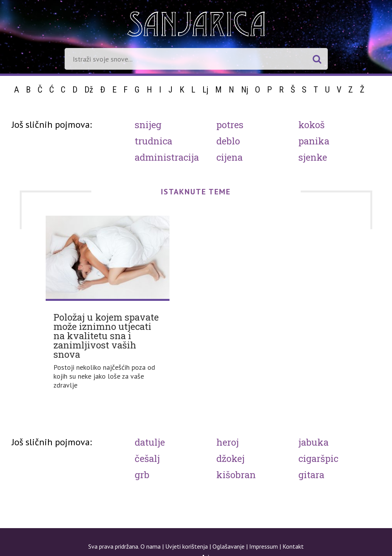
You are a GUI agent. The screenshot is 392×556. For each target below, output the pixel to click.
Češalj (147, 458)
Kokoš (312, 125)
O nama (151, 546)
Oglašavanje (229, 546)
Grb (142, 475)
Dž (89, 90)
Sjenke (313, 157)
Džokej (230, 458)
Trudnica (153, 141)
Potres (230, 125)
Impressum (264, 546)
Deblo (228, 141)
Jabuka (313, 442)
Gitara (311, 475)
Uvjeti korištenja (187, 546)
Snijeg (148, 125)
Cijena (229, 157)
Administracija (167, 157)
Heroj (228, 442)
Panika (314, 141)
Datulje (150, 442)
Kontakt (293, 546)
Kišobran (236, 475)
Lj (205, 90)
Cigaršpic (318, 458)
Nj (245, 90)
